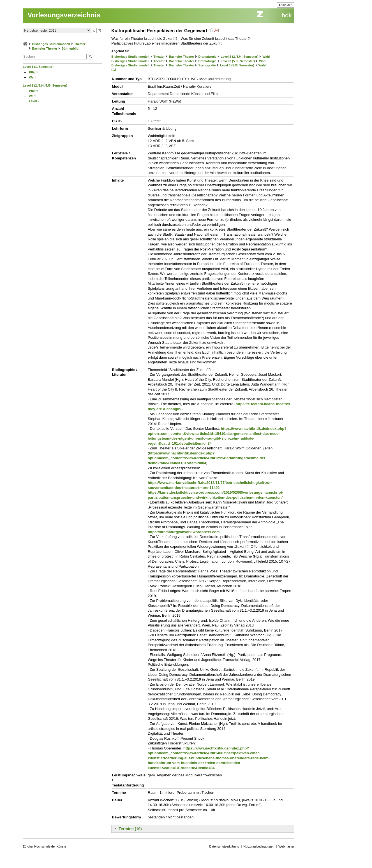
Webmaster (286, 846)
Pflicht (34, 72)
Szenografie (207, 65)
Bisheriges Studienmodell (51, 44)
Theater (80, 44)
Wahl (33, 77)
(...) (114, 69)
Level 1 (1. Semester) (38, 67)
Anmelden (286, 5)
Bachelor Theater (45, 48)
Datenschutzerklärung (224, 846)
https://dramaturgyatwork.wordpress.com (184, 532)
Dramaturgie (207, 57)
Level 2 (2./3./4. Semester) (239, 57)
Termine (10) (130, 829)
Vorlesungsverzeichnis (64, 15)
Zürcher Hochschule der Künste (44, 846)
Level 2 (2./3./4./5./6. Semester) (45, 85)
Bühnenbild (70, 48)
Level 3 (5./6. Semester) (238, 61)
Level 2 (34, 101)
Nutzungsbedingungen (259, 846)
